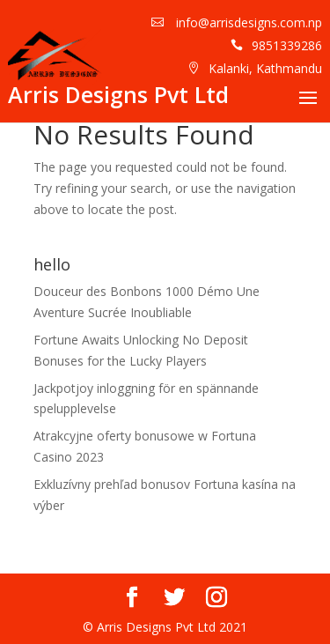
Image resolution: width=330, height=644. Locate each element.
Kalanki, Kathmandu (265, 68)
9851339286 (287, 45)
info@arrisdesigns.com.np (247, 22)
